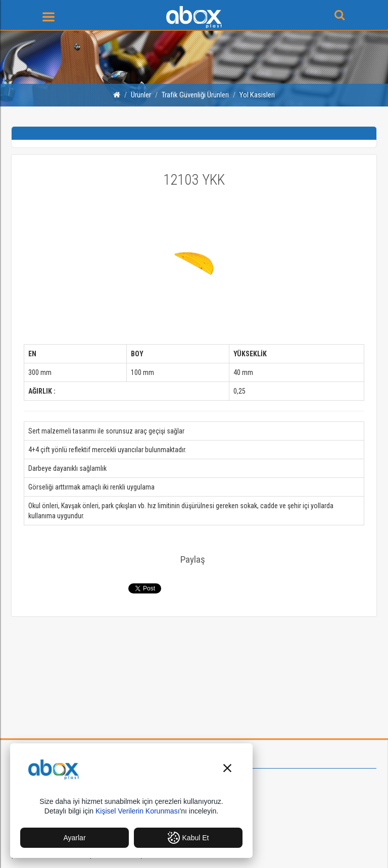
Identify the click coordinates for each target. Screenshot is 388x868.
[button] (227, 769)
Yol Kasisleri (257, 95)
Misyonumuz (225, 797)
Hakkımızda (224, 777)
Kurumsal (216, 759)
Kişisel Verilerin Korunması (138, 811)
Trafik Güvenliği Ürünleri (195, 95)
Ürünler (141, 95)
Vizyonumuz (225, 787)
